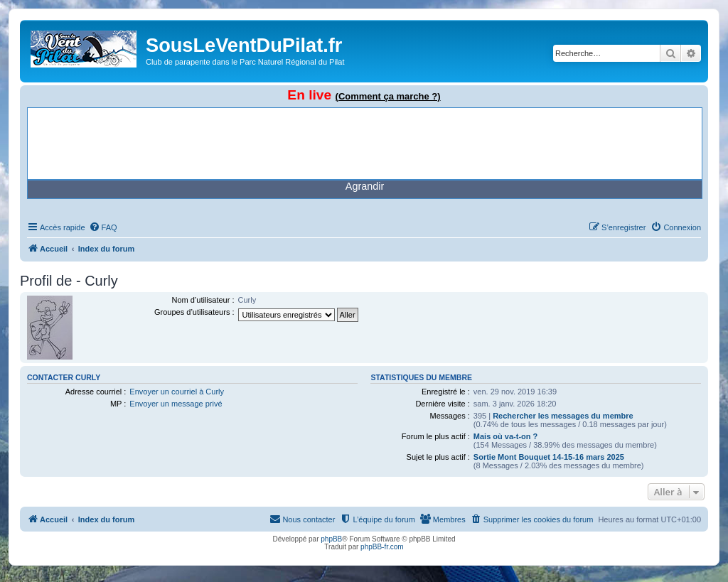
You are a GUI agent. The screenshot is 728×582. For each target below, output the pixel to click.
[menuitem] (103, 227)
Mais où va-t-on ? (505, 436)
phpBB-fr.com (382, 547)
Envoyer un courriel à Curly (177, 392)
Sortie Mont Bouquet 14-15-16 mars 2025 (549, 457)
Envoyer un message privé (176, 404)
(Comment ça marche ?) (388, 96)
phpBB (331, 539)
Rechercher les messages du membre (563, 416)
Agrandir (365, 186)
